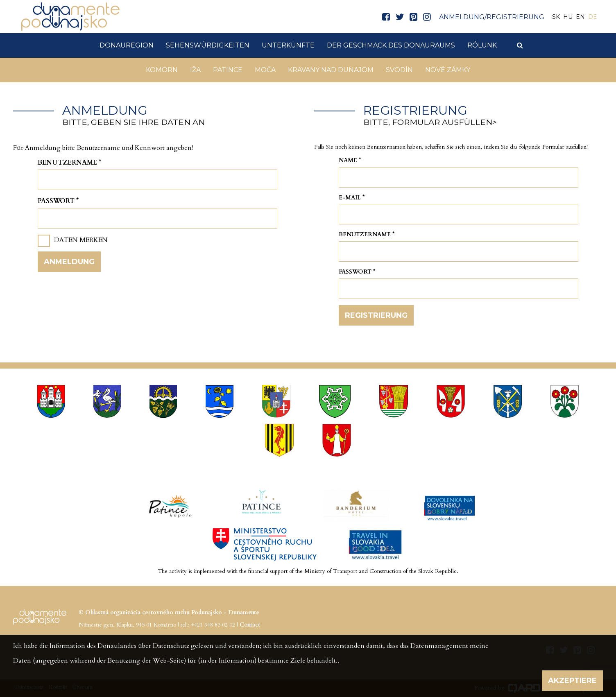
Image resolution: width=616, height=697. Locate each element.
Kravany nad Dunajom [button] (331, 70)
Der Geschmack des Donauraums (391, 45)
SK (556, 17)
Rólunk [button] (482, 45)
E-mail (352, 198)
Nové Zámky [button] (448, 70)
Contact (250, 625)
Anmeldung (69, 262)
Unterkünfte (288, 45)
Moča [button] (265, 70)
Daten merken (81, 240)
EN (580, 17)
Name (350, 160)
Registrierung (376, 315)
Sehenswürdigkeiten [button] (208, 45)
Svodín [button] (399, 70)
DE (593, 17)
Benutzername (69, 163)
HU (568, 17)
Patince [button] (228, 70)
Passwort (58, 201)
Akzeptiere (572, 681)
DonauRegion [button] (127, 45)
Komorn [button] (162, 70)
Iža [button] (195, 70)
